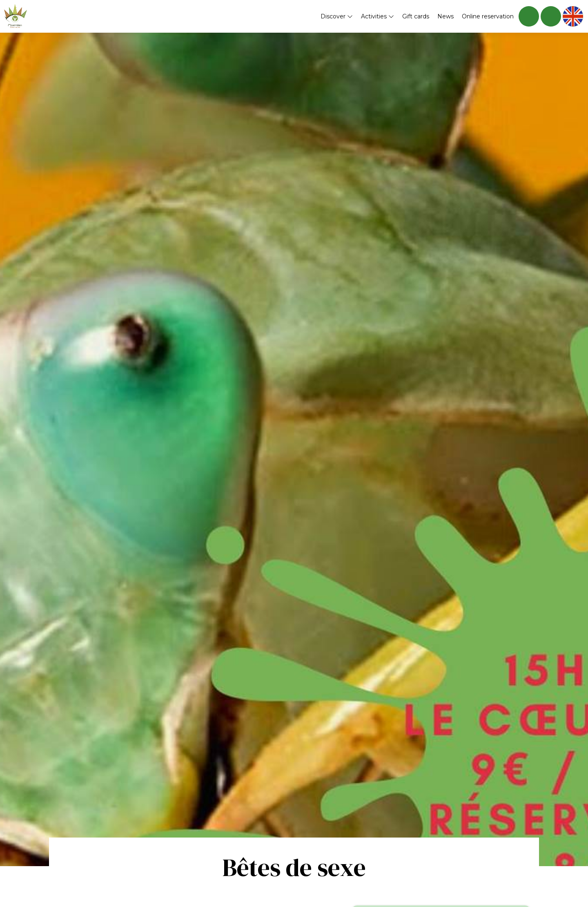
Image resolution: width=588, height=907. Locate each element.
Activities (378, 16)
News (445, 16)
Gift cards (416, 16)
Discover (337, 16)
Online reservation (488, 16)
